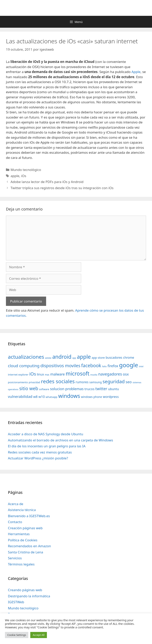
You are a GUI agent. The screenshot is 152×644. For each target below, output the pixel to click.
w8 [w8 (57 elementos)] (35, 397)
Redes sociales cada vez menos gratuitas (40, 452)
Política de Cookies (23, 540)
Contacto (15, 522)
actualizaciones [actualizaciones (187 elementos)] (26, 357)
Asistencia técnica (22, 510)
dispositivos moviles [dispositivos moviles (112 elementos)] (60, 366)
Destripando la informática (29, 596)
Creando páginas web (25, 590)
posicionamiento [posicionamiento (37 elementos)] (18, 382)
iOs (24, 176)
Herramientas (19, 534)
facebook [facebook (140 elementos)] (91, 365)
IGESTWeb (16, 602)
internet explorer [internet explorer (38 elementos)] (18, 375)
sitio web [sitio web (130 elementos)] (29, 388)
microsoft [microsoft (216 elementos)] (78, 373)
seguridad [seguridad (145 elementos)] (114, 381)
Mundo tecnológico (26, 170)
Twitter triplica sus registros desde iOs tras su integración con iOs (62, 188)
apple (15, 176)
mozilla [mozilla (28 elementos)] (94, 375)
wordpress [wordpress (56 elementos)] (111, 397)
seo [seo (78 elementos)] (129, 382)
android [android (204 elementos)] (62, 357)
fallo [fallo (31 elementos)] (104, 366)
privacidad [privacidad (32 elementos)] (34, 382)
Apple (136, 72)
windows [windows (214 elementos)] (69, 396)
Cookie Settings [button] (17, 635)
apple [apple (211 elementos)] (84, 357)
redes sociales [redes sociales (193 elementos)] (58, 381)
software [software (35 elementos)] (44, 389)
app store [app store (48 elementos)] (98, 358)
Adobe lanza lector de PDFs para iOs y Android (47, 182)
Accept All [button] (38, 635)
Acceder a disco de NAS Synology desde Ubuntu (46, 434)
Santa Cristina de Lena (26, 552)
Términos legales (21, 564)
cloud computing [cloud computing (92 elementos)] (24, 366)
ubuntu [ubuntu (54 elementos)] (114, 389)
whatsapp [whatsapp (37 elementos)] (52, 397)
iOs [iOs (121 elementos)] (33, 374)
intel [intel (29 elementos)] (141, 366)
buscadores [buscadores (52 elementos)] (114, 358)
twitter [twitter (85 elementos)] (101, 389)
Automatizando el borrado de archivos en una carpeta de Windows (60, 440)
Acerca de (16, 504)
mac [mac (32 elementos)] (47, 375)
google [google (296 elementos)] (129, 365)
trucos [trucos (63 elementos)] (90, 389)
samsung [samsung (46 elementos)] (95, 382)
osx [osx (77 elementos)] (126, 374)
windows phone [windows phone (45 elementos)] (91, 397)
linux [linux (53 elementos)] (40, 374)
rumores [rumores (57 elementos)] (82, 382)
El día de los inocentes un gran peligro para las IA (47, 446)
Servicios (15, 558)
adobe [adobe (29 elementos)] (48, 358)
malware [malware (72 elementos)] (57, 374)
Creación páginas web (25, 528)
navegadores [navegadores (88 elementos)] (110, 374)
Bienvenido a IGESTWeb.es (29, 516)
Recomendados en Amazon (29, 546)
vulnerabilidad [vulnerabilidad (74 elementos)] (20, 396)
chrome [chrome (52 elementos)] (129, 358)
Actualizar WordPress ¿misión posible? (38, 458)
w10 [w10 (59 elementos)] (42, 397)
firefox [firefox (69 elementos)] (113, 366)
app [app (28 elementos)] (74, 358)
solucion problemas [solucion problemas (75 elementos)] (67, 389)
